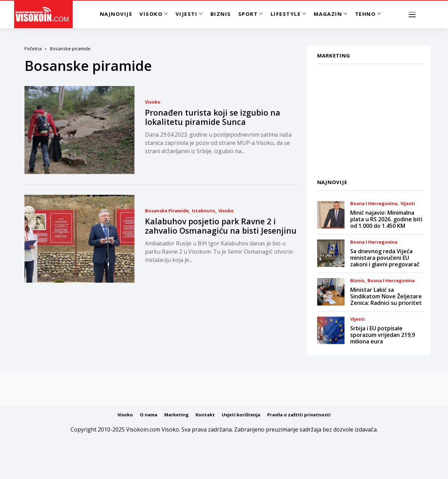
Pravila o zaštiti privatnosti (299, 415)
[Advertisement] (366, 117)
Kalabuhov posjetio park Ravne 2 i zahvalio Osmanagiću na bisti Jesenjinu (221, 226)
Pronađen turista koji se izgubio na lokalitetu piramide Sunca (213, 117)
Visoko (153, 102)
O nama (149, 415)
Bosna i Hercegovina (374, 204)
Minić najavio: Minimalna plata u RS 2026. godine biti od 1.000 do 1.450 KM (386, 219)
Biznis (357, 281)
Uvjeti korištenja (241, 415)
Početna (33, 49)
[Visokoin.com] (43, 14)
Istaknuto (204, 211)
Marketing (176, 415)
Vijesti (408, 204)
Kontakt (205, 415)
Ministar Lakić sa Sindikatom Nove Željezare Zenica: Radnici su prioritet (386, 296)
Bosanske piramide (167, 211)
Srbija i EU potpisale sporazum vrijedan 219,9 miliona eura (383, 335)
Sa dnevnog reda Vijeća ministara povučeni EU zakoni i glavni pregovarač (385, 258)
